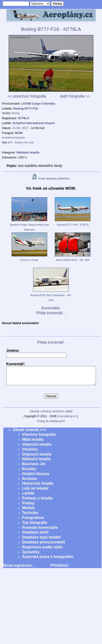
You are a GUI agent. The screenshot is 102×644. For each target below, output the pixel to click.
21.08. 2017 (20, 128)
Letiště (28, 497)
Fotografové (33, 521)
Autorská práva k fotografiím (48, 560)
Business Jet (34, 467)
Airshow (29, 482)
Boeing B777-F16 (26, 108)
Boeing (16, 113)
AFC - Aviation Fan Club (21, 143)
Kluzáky (29, 472)
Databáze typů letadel (41, 541)
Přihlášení (59, 569)
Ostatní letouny (36, 477)
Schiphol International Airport (34, 123)
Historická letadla (38, 487)
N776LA (24, 118)
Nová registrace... (19, 569)
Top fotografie (35, 526)
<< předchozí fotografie (27, 96)
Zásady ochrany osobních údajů (51, 415)
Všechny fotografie (39, 438)
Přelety (28, 507)
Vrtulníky (30, 453)
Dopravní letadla (37, 458)
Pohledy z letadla (37, 502)
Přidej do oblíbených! (51, 425)
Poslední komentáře (40, 531)
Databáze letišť (35, 536)
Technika (30, 516)
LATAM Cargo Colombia (38, 104)
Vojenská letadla (37, 448)
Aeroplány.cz (67, 420)
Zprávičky (31, 556)
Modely (29, 511)
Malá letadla (33, 443)
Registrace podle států (42, 551)
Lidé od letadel (35, 492)
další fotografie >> (75, 96)
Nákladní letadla (36, 462)
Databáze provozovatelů (44, 546)
